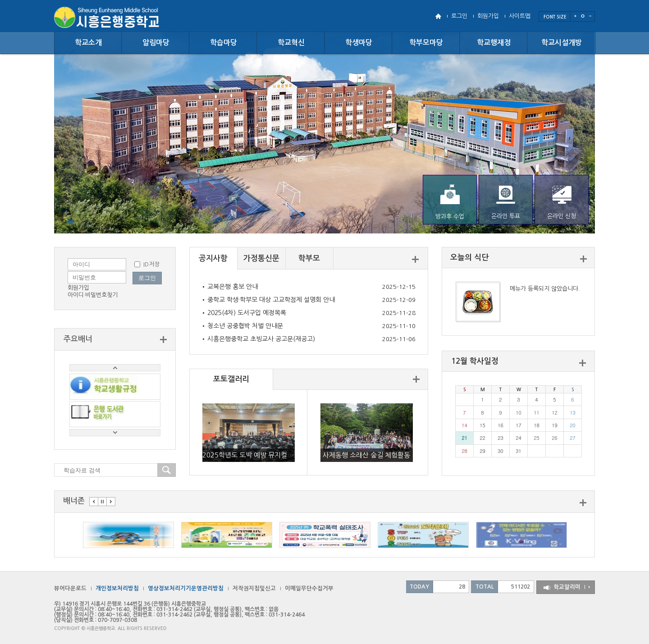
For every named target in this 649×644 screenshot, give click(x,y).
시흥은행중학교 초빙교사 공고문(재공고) (261, 339)
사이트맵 (520, 16)
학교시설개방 (562, 43)
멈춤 (102, 502)
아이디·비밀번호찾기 (93, 295)
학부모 (309, 258)
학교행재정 (494, 43)
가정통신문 (261, 258)
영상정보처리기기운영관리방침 (186, 588)
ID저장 (151, 264)
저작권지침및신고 (254, 588)
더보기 (415, 259)
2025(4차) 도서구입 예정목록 (247, 313)
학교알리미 (567, 587)
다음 (111, 502)
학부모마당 (426, 43)
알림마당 (156, 43)
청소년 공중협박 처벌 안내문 (245, 326)
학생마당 (359, 43)
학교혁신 (291, 43)
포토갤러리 (231, 379)
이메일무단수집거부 (309, 588)
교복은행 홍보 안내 (233, 287)
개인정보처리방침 (117, 588)
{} (70, 222)
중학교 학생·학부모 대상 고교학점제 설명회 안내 (271, 300)
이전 (94, 502)
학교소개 (88, 43)
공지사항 (213, 258)
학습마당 (224, 43)
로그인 (459, 16)
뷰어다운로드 (70, 588)
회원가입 (488, 16)
